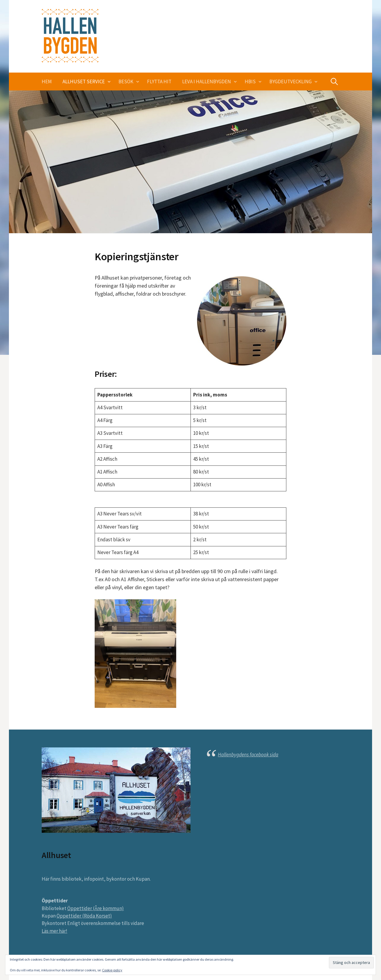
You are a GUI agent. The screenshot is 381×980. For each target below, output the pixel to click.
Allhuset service (84, 81)
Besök (126, 81)
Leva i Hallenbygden (207, 81)
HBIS (250, 81)
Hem (47, 81)
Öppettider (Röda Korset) (84, 916)
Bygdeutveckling (291, 81)
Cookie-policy (112, 970)
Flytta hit (159, 81)
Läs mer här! (54, 931)
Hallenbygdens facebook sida (248, 755)
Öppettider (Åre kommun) (96, 908)
